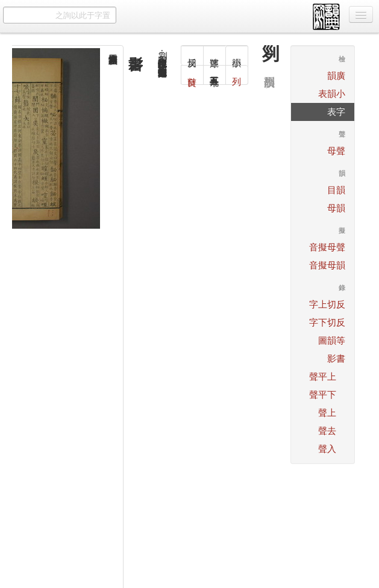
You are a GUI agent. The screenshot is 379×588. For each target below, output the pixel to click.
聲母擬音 (327, 247)
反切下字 (327, 322)
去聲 (327, 431)
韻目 (336, 190)
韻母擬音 (327, 265)
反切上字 (327, 304)
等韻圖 (332, 340)
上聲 (327, 413)
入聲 (327, 449)
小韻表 (332, 94)
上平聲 (323, 376)
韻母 (336, 208)
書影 (336, 358)
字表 (336, 112)
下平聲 (323, 395)
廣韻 (336, 76)
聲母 (336, 151)
